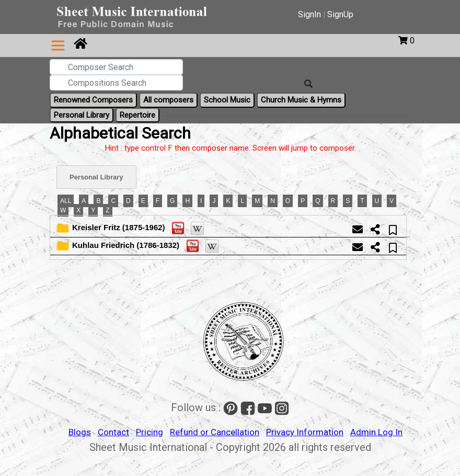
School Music (227, 100)
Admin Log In (376, 432)
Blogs (80, 432)
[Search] (308, 84)
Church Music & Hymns (301, 100)
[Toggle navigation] (58, 46)
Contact (113, 432)
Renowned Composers (93, 100)
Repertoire (137, 115)
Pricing (149, 432)
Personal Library (82, 115)
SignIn (309, 14)
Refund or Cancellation (215, 432)
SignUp (340, 14)
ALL (66, 201)
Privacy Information (305, 432)
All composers (168, 100)
